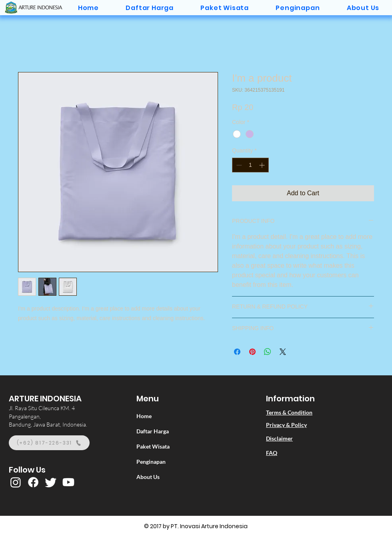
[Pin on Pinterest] (252, 352)
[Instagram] (16, 482)
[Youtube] (68, 482)
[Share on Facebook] (237, 352)
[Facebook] (33, 482)
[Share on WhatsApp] (268, 352)
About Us (148, 477)
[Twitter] (51, 482)
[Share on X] (283, 352)
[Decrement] (238, 165)
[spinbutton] (250, 165)
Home (144, 416)
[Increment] (263, 165)
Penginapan (151, 462)
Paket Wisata (153, 446)
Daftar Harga (153, 431)
